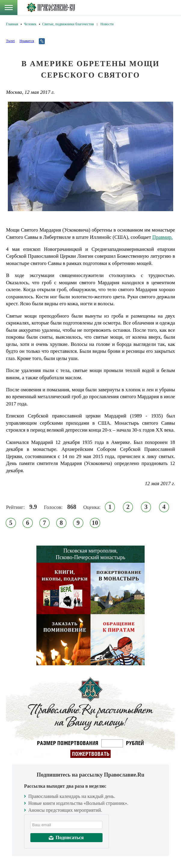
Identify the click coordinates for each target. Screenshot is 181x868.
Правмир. (163, 237)
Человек (30, 24)
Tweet (10, 41)
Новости (107, 24)
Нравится (27, 41)
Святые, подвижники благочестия (68, 24)
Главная (12, 24)
